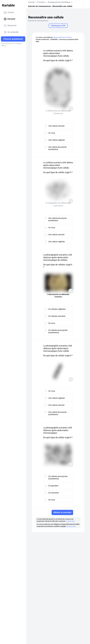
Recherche (10, 26)
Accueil (9, 12)
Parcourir (10, 19)
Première (41, 2)
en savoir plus (70, 521)
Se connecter (11, 32)
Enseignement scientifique (59, 2)
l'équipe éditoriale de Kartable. (63, 37)
